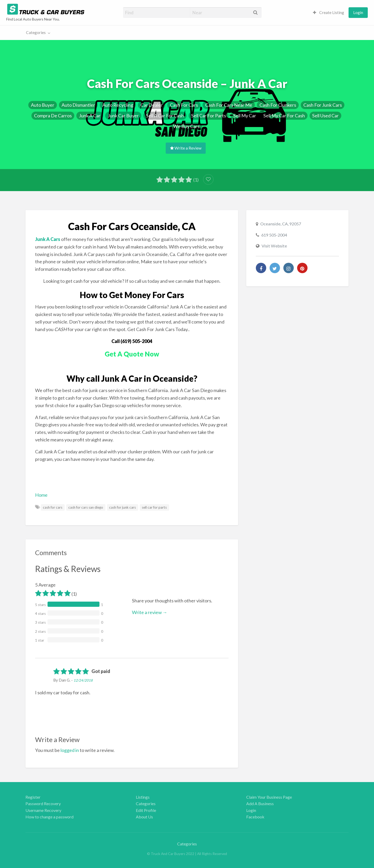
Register (33, 797)
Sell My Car (245, 116)
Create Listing (329, 12)
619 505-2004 (274, 235)
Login (358, 12)
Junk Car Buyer (123, 116)
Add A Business (260, 803)
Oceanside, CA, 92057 (281, 224)
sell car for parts (154, 507)
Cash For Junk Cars (323, 105)
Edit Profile (146, 810)
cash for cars (53, 507)
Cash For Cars (184, 105)
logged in (70, 750)
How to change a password (49, 817)
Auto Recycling (118, 105)
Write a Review (186, 148)
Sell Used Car (325, 116)
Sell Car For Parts (209, 116)
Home (41, 495)
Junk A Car (90, 116)
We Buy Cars (186, 126)
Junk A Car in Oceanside (147, 379)
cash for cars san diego (86, 507)
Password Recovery (43, 803)
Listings (143, 797)
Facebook (255, 817)
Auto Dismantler (78, 105)
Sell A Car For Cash (165, 116)
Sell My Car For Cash (284, 116)
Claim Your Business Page (269, 797)
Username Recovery (43, 810)
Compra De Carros (53, 116)
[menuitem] (329, 13)
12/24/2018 (83, 680)
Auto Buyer (43, 105)
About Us (144, 817)
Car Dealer (152, 105)
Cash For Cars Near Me (229, 105)
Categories (36, 32)
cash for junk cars (122, 507)
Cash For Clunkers (278, 105)
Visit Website (274, 246)
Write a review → (150, 612)
